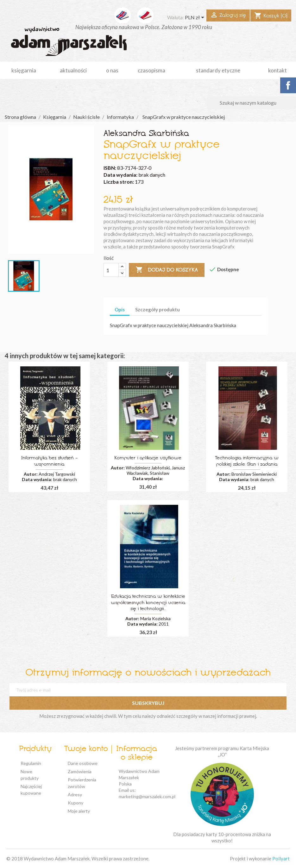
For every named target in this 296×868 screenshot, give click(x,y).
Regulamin (31, 763)
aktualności (73, 70)
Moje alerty (79, 811)
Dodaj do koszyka (167, 270)
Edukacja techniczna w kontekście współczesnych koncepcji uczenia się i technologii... (148, 603)
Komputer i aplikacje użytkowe (148, 458)
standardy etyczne (218, 70)
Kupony (76, 803)
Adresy (75, 795)
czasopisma (151, 70)
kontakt (277, 70)
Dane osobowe (83, 763)
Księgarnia (24, 70)
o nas (112, 70)
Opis (120, 309)
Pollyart (281, 859)
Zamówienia (80, 771)
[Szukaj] (252, 103)
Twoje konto (86, 749)
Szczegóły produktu (157, 309)
